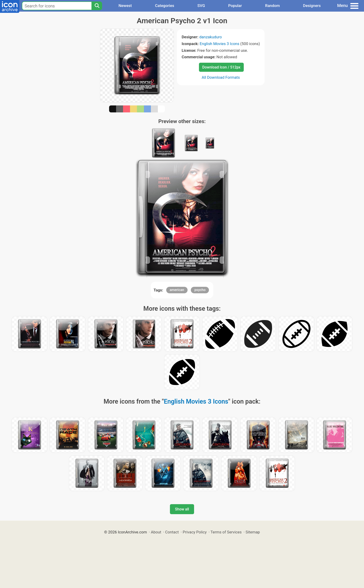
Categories (165, 6)
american (177, 290)
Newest (125, 6)
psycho (200, 290)
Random (272, 6)
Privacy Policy (195, 532)
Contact (172, 532)
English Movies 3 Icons (219, 44)
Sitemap (253, 532)
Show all (182, 509)
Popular (235, 6)
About (156, 532)
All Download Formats (221, 77)
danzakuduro (211, 37)
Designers (312, 6)
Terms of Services (226, 532)
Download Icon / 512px (221, 67)
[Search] (97, 6)
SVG (201, 6)
